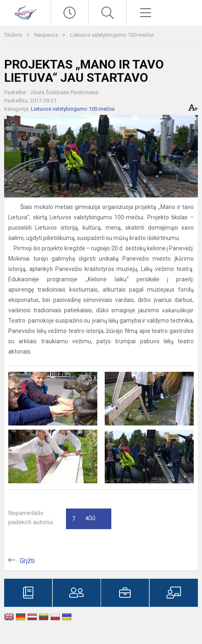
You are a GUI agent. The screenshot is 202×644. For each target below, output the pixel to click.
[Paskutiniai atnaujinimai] (70, 13)
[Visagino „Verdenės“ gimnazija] (25, 12)
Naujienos (47, 35)
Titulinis (14, 35)
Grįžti (27, 561)
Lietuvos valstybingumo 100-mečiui (112, 35)
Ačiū (84, 519)
